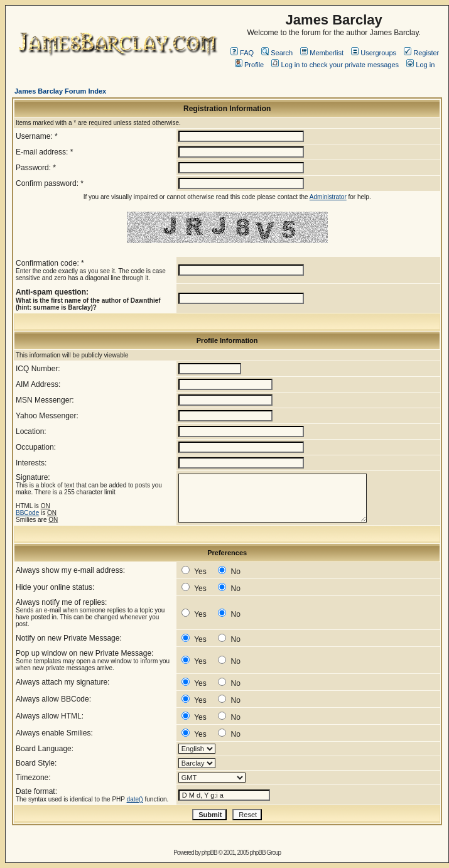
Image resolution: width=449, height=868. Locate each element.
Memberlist (322, 53)
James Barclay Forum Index (60, 91)
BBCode (27, 513)
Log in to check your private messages (335, 65)
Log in (420, 65)
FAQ (242, 53)
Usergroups (374, 53)
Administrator (328, 197)
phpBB (209, 853)
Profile (249, 65)
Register (421, 53)
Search (277, 53)
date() (135, 799)
